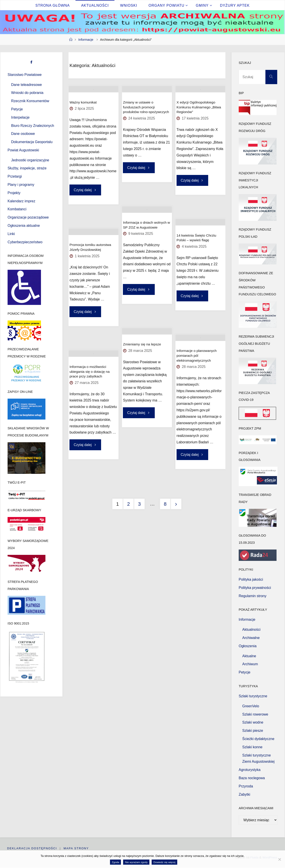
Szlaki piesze (253, 731)
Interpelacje (20, 117)
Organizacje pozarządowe (28, 217)
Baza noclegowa (252, 778)
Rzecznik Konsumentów (30, 101)
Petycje (17, 109)
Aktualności (251, 630)
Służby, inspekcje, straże (27, 168)
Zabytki (244, 794)
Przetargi (15, 176)
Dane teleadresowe (26, 85)
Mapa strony (77, 848)
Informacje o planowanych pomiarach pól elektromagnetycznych (197, 374)
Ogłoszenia (248, 646)
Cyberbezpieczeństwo (25, 242)
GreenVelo (251, 706)
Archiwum (250, 664)
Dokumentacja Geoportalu (32, 142)
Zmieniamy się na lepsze (142, 363)
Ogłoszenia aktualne (24, 226)
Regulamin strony (253, 596)
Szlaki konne (252, 747)
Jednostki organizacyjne (30, 160)
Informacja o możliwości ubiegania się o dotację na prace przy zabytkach (90, 390)
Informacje (86, 40)
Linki (11, 234)
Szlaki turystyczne (253, 696)
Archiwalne (251, 638)
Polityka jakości (251, 579)
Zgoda (115, 862)
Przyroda (246, 786)
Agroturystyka (250, 770)
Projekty (14, 193)
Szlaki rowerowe (255, 714)
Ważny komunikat (83, 121)
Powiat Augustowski (23, 150)
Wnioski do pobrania (27, 93)
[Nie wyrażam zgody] (279, 859)
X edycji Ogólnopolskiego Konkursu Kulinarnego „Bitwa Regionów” (199, 126)
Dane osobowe (23, 134)
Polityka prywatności (255, 588)
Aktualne (249, 656)
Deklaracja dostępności (32, 848)
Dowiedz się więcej (164, 862)
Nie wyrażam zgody (136, 862)
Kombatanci (17, 209)
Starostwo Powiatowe (25, 75)
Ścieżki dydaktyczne (258, 739)
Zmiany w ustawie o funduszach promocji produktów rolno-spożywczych (146, 126)
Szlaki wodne (253, 722)
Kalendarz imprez (21, 201)
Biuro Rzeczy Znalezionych (33, 126)
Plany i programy (21, 185)
